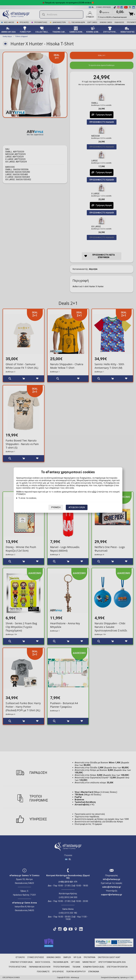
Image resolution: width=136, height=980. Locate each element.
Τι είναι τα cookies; (28, 498)
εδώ (94, 492)
